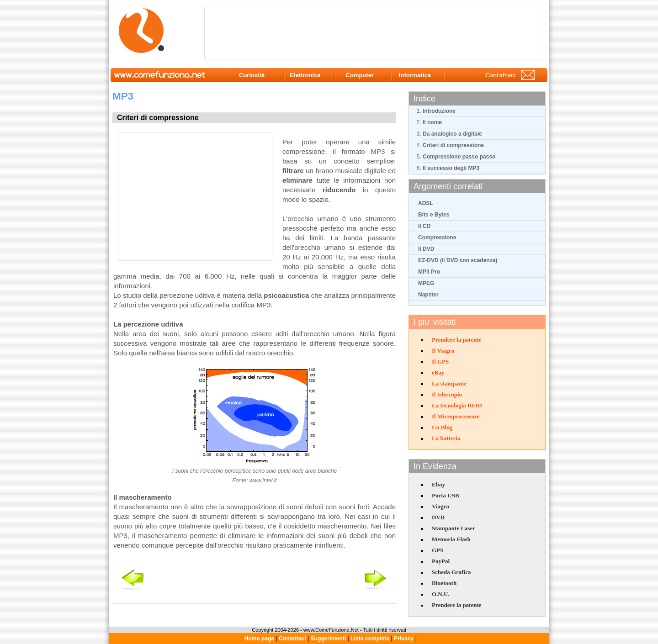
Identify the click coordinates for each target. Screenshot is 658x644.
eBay (438, 372)
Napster (428, 295)
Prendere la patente (457, 340)
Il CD (424, 226)
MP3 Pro (429, 272)
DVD (438, 517)
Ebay (438, 484)
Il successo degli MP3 (451, 168)
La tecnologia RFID (457, 405)
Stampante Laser (454, 528)
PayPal (441, 561)
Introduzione (439, 111)
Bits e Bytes (434, 215)
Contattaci (292, 639)
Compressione (437, 238)
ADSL (426, 203)
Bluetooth (444, 583)
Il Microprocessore (456, 416)
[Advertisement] (376, 32)
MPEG (426, 283)
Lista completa (370, 639)
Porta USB (446, 495)
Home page (260, 639)
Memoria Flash (451, 539)
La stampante (449, 383)
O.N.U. (441, 594)
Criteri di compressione (453, 145)
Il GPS (440, 362)
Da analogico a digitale (452, 134)
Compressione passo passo (459, 157)
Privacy (404, 639)
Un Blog (442, 427)
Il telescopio (447, 394)
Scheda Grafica (451, 572)
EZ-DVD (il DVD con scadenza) (458, 260)
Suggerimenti (328, 639)
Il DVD (426, 249)
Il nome (432, 122)
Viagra (440, 506)
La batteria (446, 438)
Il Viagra (443, 351)
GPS (438, 550)
